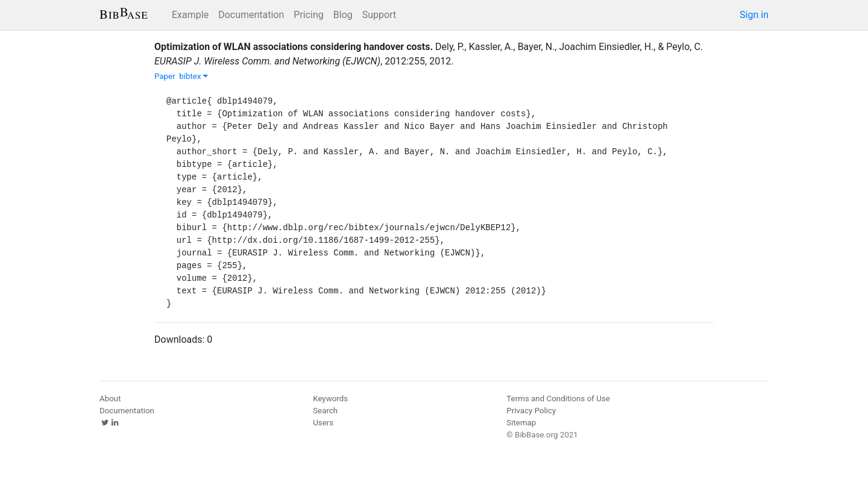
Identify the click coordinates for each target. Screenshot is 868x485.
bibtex (193, 76)
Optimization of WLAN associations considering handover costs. (294, 47)
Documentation (251, 15)
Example (190, 15)
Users (323, 423)
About (110, 399)
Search (325, 411)
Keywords (330, 399)
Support (379, 15)
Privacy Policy (531, 411)
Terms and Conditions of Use (558, 399)
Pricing (309, 15)
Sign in (754, 15)
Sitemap (521, 423)
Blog (343, 15)
